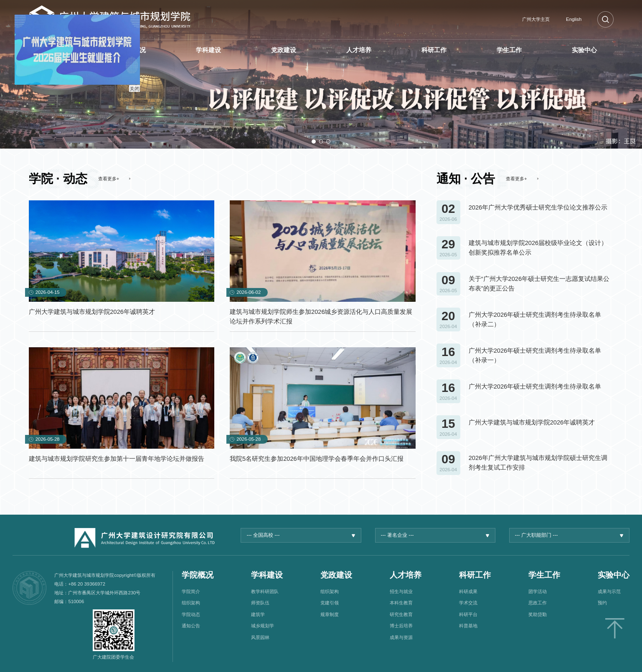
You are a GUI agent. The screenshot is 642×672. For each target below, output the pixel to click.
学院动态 (191, 614)
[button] (314, 141)
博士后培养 (401, 626)
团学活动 (538, 591)
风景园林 (260, 637)
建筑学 (258, 614)
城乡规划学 (263, 626)
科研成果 (468, 591)
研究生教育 (401, 614)
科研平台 (468, 614)
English (574, 19)
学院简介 (191, 591)
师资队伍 (260, 603)
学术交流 (468, 603)
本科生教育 (401, 603)
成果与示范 (609, 591)
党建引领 (330, 603)
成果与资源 (401, 637)
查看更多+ (109, 179)
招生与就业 (401, 591)
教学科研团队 (265, 591)
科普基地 (468, 626)
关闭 (130, 84)
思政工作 (538, 603)
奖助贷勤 (538, 614)
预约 (602, 603)
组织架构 (191, 603)
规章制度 (330, 614)
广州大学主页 (536, 19)
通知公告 (191, 626)
